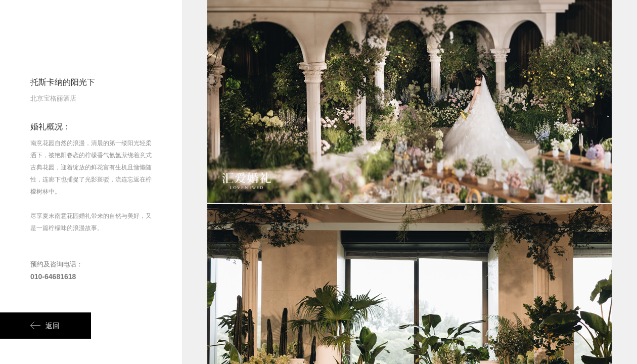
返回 (45, 326)
